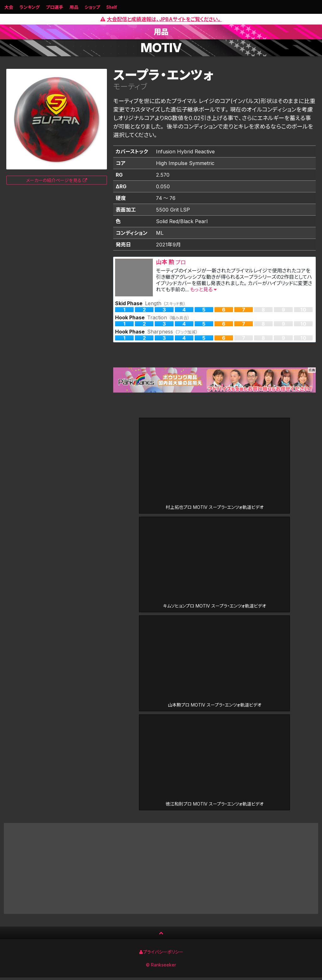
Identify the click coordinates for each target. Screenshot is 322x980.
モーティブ (130, 87)
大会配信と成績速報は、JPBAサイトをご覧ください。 (161, 19)
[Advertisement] (161, 871)
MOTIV (161, 48)
